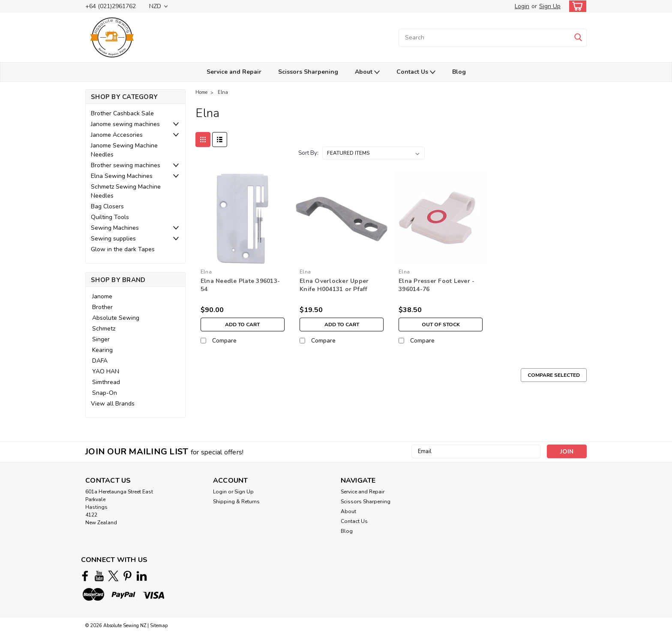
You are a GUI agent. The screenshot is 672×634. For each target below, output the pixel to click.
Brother (102, 307)
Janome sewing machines (125, 124)
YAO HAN (106, 371)
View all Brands (113, 404)
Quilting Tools (110, 217)
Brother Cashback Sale (122, 113)
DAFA (100, 361)
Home (201, 92)
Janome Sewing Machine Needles (124, 150)
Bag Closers (107, 206)
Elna (223, 92)
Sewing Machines (115, 228)
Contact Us (416, 72)
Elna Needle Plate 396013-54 (240, 285)
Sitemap (159, 626)
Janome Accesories (117, 135)
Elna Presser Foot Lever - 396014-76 (436, 285)
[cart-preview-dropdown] (576, 6)
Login (522, 6)
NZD (158, 6)
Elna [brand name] (206, 272)
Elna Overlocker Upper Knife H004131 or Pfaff (334, 285)
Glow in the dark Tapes (123, 249)
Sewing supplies (113, 239)
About (367, 72)
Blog (459, 72)
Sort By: (308, 153)
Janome (102, 296)
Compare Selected (554, 375)
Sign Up (550, 6)
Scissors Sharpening (308, 72)
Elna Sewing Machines (122, 176)
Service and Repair (234, 72)
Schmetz (104, 329)
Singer (101, 339)
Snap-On (105, 393)
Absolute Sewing (116, 318)
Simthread (106, 382)
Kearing (102, 350)
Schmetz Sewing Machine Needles (126, 191)
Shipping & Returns (236, 502)
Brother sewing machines (126, 165)
